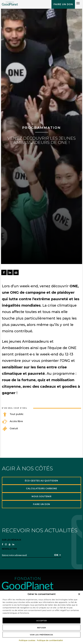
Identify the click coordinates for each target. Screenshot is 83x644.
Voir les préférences (41, 635)
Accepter (42, 621)
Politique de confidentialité (50, 640)
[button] (79, 594)
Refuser (41, 628)
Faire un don (63, 4)
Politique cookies (27, 640)
